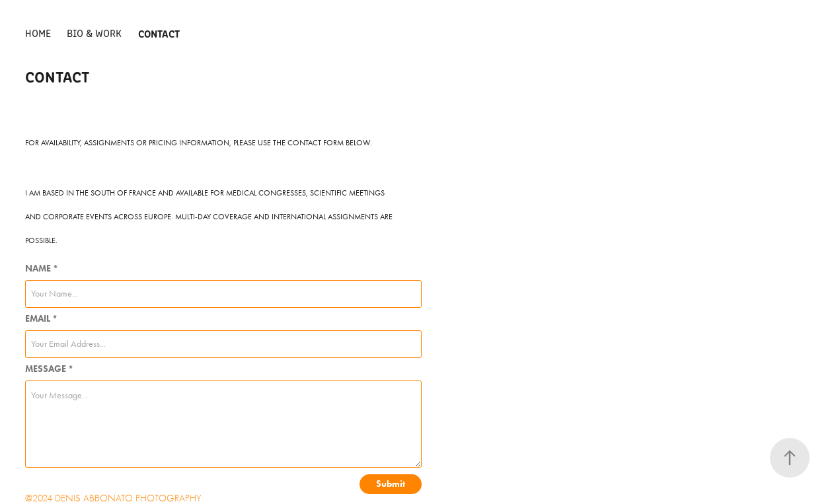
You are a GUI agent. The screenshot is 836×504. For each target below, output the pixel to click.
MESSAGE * (49, 369)
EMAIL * (41, 319)
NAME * (42, 269)
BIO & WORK (94, 33)
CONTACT (159, 33)
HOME (38, 33)
